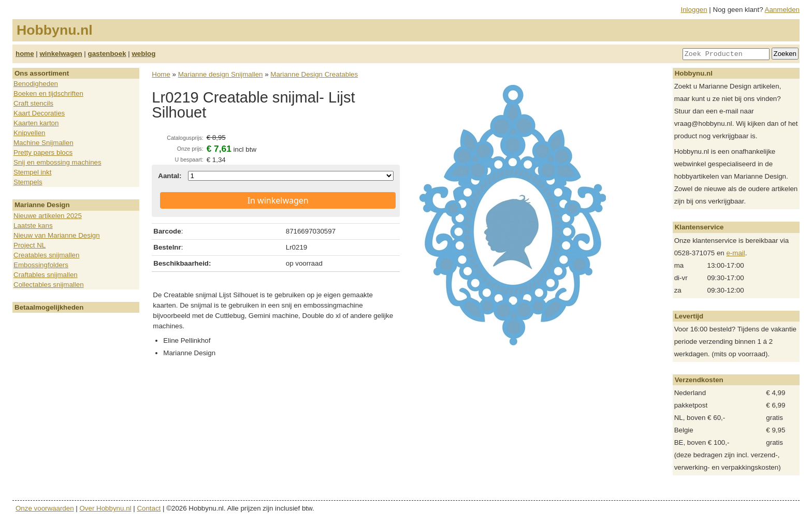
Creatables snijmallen (46, 255)
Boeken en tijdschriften (48, 93)
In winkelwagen (278, 200)
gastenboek (107, 54)
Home (161, 74)
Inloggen (694, 10)
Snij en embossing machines (57, 162)
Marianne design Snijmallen (221, 74)
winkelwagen (61, 54)
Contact (149, 508)
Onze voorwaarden (45, 508)
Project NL (30, 245)
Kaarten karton (36, 123)
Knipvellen (30, 133)
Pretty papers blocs (43, 152)
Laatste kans (33, 226)
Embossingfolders (41, 265)
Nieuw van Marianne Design (57, 235)
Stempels (28, 182)
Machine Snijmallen (44, 143)
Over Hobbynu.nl (106, 508)
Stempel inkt (32, 172)
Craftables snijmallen (46, 275)
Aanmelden (782, 10)
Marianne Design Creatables (314, 74)
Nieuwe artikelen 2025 (48, 216)
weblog (143, 54)
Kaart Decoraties (39, 113)
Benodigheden (36, 84)
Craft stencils (33, 103)
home (25, 54)
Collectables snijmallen (49, 285)
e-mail (735, 253)
